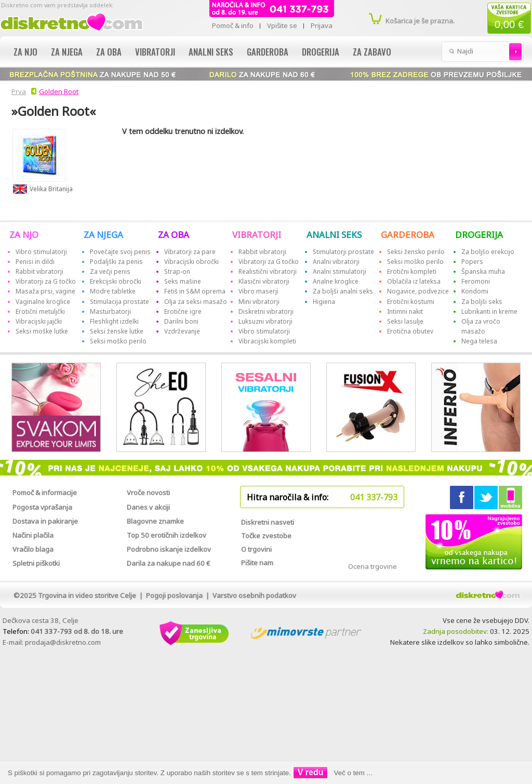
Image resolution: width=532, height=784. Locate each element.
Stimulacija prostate (119, 302)
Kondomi (475, 291)
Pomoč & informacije (45, 493)
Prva (17, 91)
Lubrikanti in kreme (489, 311)
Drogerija (321, 52)
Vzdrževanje (182, 331)
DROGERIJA (479, 235)
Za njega (67, 52)
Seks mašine (183, 281)
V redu (311, 772)
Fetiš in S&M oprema (195, 291)
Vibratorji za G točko (46, 281)
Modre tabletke (113, 291)
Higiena (324, 302)
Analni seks (211, 52)
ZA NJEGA (103, 235)
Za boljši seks (482, 302)
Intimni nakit (405, 311)
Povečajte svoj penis (120, 252)
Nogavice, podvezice (418, 291)
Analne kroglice (336, 281)
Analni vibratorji (336, 262)
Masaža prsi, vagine (45, 291)
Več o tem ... (353, 773)
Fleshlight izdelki (114, 321)
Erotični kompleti (412, 271)
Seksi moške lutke (42, 331)
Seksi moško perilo (118, 341)
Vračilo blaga (33, 549)
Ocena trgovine (373, 566)
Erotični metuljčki (40, 311)
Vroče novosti (148, 493)
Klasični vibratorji (264, 281)
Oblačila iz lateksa (414, 281)
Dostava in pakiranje (45, 521)
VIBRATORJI (257, 235)
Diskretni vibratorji (266, 311)
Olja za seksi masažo (196, 302)
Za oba (109, 52)
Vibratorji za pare (190, 252)
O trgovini (256, 549)
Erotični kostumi (411, 302)
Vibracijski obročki (191, 262)
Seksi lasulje (405, 321)
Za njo (25, 52)
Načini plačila (33, 535)
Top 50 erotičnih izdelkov (167, 535)
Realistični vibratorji (268, 271)
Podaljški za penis (116, 262)
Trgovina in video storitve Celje (87, 595)
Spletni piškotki (36, 563)
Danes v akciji (148, 507)
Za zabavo (372, 52)
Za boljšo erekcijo (488, 252)
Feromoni (476, 281)
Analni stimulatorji (340, 271)
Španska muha (483, 271)
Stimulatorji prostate (343, 252)
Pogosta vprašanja (42, 507)
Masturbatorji (110, 311)
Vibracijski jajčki (39, 321)
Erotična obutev (410, 331)
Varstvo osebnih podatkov (254, 595)
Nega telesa (479, 341)
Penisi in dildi (35, 262)
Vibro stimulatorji (41, 252)
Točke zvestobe (266, 536)
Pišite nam (257, 563)
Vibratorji (155, 52)
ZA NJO (24, 235)
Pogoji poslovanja (174, 595)
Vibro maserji (258, 291)
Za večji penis (110, 271)
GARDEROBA (408, 235)
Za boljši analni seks (343, 291)
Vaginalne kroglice (43, 302)
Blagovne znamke (155, 521)
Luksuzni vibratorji (265, 321)
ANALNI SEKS (334, 235)
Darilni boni (181, 321)
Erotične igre (183, 311)
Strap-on (177, 271)
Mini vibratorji (259, 302)
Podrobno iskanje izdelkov (169, 549)
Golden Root (59, 91)
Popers (472, 262)
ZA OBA (174, 235)
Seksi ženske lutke (117, 331)
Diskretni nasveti (268, 522)
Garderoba (268, 52)
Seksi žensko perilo (416, 252)
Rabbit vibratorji (39, 271)
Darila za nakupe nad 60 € (169, 563)
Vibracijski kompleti (267, 341)
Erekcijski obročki (116, 281)
